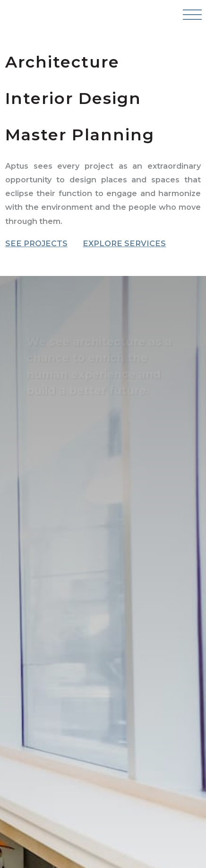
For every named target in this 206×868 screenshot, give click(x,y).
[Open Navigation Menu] (191, 19)
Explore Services (124, 244)
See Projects (36, 244)
